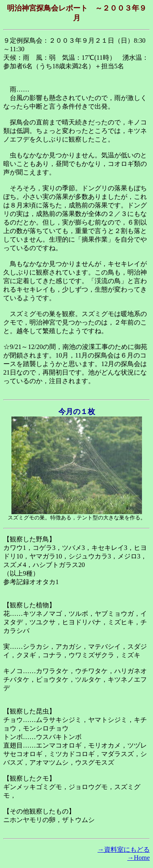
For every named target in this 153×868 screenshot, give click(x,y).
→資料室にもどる (124, 849)
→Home (139, 858)
